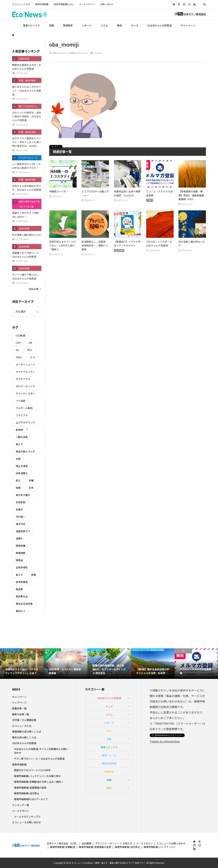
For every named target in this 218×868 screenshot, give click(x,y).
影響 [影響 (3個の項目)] (31, 480)
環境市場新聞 (42, 4)
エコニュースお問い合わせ (26, 822)
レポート (87, 25)
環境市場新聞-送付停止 (27, 793)
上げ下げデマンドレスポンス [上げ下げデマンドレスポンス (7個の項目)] (25, 423)
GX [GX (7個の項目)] (17, 350)
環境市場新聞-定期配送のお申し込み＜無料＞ (39, 782)
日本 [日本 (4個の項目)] (31, 488)
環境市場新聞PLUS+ (64, 4)
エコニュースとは (21, 4)
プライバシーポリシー (107, 843)
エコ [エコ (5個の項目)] (32, 357)
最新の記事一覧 (21, 714)
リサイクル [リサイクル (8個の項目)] (22, 415)
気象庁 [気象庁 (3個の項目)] (19, 509)
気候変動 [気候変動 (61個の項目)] (21, 502)
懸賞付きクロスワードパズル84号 (32, 770)
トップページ (19, 703)
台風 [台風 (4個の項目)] (18, 459)
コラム (104, 25)
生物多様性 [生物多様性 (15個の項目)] (22, 567)
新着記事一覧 (19, 708)
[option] (22, 664)
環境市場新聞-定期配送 (62, 847)
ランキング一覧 (21, 805)
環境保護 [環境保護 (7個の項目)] (21, 546)
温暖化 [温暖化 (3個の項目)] (19, 538)
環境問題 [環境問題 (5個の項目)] (21, 553)
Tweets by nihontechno (165, 741)
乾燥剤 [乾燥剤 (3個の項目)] (19, 430)
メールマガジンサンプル (27, 817)
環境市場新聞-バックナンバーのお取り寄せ (37, 776)
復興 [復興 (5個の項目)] (18, 488)
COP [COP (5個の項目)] (18, 343)
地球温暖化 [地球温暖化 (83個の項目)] (22, 473)
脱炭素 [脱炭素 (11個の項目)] (19, 589)
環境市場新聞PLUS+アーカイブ (31, 799)
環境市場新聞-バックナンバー (160, 847)
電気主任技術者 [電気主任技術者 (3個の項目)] (24, 604)
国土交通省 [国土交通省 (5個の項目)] (22, 466)
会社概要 (86, 843)
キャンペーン (188, 25)
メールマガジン (87, 4)
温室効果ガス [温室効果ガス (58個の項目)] (23, 531)
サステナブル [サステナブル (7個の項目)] (23, 379)
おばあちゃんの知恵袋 (159, 25)
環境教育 (68, 25)
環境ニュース (109, 755)
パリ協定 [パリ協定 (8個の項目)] (21, 401)
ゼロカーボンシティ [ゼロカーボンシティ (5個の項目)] (25, 387)
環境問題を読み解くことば (27, 732)
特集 (109, 739)
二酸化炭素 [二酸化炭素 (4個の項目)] (22, 437)
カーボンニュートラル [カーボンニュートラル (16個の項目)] (25, 365)
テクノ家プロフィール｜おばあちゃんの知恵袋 (39, 759)
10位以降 (33, 289)
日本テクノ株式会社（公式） (62, 843)
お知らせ (128, 843)
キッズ (135, 25)
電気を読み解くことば (24, 737)
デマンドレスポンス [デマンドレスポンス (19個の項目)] (25, 394)
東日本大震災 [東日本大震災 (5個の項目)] (23, 495)
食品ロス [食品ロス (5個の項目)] (21, 611)
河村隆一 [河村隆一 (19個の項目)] (21, 517)
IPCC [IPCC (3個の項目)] (30, 350)
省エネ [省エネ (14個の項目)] (19, 575)
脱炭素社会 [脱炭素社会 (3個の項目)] (22, 596)
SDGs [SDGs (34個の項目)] (19, 357)
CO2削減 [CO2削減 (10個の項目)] (20, 335)
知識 (51, 25)
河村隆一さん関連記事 (24, 720)
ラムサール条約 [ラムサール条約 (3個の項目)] (24, 408)
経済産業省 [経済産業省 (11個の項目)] (22, 582)
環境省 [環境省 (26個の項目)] (19, 560)
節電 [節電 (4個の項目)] (34, 575)
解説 (119, 25)
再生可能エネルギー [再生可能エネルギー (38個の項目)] (25, 452)
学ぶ (109, 731)
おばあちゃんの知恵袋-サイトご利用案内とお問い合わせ (41, 751)
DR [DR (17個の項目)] (31, 343)
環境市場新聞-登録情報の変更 (30, 788)
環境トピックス (31, 25)
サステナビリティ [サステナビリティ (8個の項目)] (25, 372)
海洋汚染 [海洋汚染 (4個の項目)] (21, 524)
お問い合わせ (107, 4)
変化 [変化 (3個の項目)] (18, 480)
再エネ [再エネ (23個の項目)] (19, 444)
